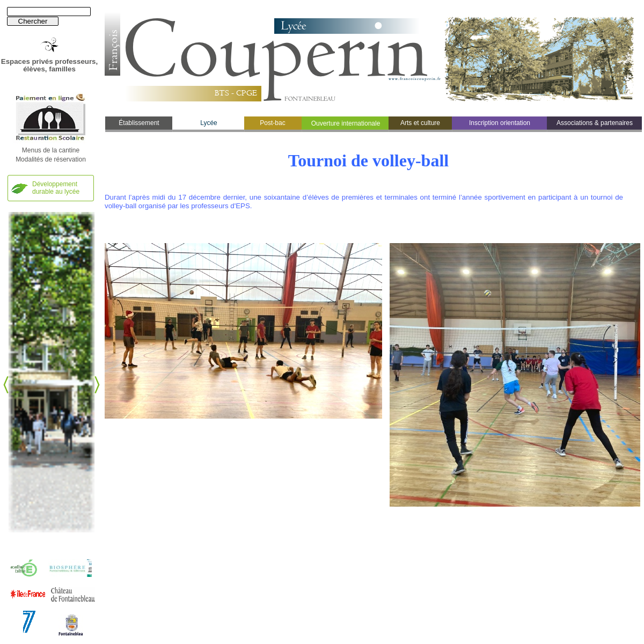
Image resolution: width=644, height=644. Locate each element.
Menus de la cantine (51, 150)
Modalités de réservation (51, 159)
